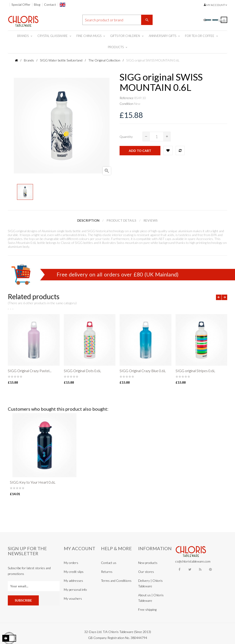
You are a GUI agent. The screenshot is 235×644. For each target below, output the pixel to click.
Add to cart (140, 151)
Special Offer (21, 4)
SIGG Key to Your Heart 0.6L (33, 482)
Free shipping (147, 609)
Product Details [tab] (121, 220)
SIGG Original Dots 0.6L (83, 371)
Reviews (151, 220)
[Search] (118, 20)
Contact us (109, 563)
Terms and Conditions (116, 581)
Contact (50, 4)
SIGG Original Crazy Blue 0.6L (143, 371)
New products (148, 563)
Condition (126, 104)
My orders (71, 563)
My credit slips (74, 572)
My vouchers (73, 598)
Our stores (146, 572)
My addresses (73, 581)
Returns (107, 572)
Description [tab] (88, 220)
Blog (37, 4)
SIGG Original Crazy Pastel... (30, 371)
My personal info (75, 590)
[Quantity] (157, 137)
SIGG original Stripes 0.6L (195, 371)
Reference (127, 98)
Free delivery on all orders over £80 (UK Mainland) (118, 274)
